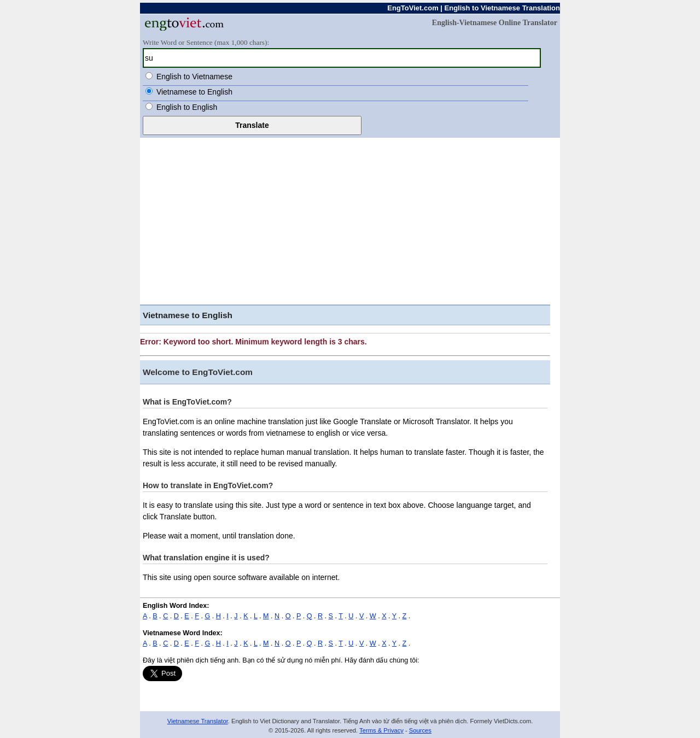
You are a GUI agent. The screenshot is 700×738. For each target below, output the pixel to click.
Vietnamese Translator (198, 721)
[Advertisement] (350, 220)
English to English (187, 107)
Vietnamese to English (194, 92)
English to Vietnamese (194, 77)
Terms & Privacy (381, 730)
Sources (420, 730)
